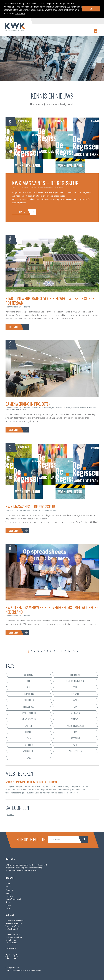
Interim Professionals (14, 899)
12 (61, 651)
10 (54, 651)
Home (8, 884)
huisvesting (47, 408)
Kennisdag (75, 700)
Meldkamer (75, 713)
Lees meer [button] (20, 14)
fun (29, 687)
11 (58, 651)
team (61, 187)
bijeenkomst (29, 674)
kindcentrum (29, 706)
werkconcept (15, 409)
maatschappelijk (29, 713)
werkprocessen (75, 751)
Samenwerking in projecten (28, 404)
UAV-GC (29, 738)
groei (75, 687)
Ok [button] (91, 9)
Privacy (8, 905)
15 (73, 651)
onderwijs (75, 408)
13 (65, 651)
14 (69, 651)
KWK (75, 706)
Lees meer (20, 212)
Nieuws (34, 187)
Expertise (9, 893)
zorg (24, 409)
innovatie (56, 408)
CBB (29, 681)
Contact (8, 908)
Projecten (9, 896)
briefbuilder (75, 674)
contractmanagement (75, 681)
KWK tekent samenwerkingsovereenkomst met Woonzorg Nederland (52, 610)
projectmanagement (88, 408)
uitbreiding (75, 738)
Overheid (29, 726)
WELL (75, 745)
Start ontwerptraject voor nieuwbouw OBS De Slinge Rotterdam (50, 301)
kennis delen (53, 187)
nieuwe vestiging (29, 719)
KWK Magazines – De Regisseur (45, 183)
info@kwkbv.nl (12, 948)
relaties (29, 732)
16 (77, 651)
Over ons (9, 887)
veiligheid (29, 745)
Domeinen (9, 890)
